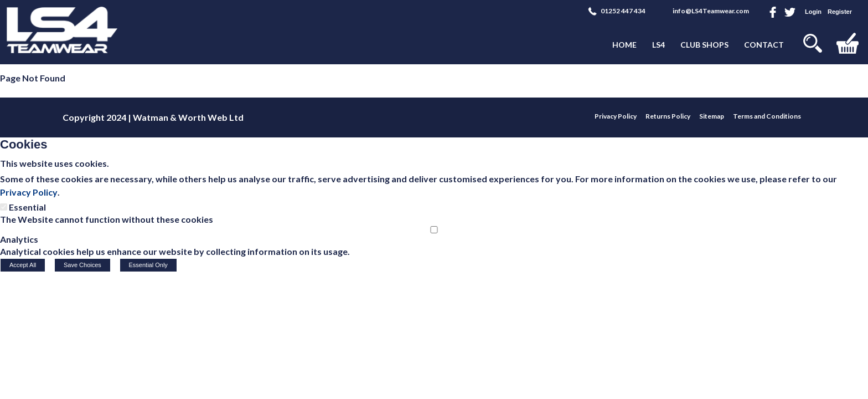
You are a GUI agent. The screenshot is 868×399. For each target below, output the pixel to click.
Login (813, 12)
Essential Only (148, 265)
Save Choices (82, 265)
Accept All (23, 265)
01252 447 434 (623, 11)
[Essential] (4, 207)
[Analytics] (434, 230)
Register (840, 12)
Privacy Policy (29, 192)
